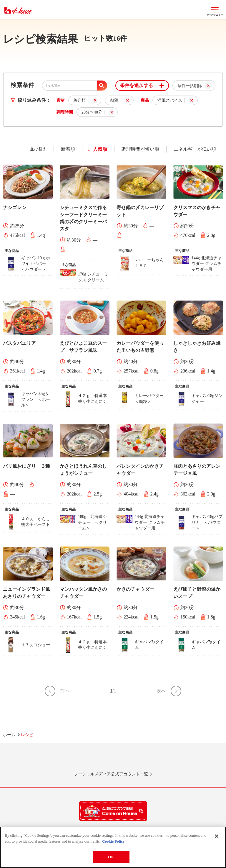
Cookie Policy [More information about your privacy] (113, 843)
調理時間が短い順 (140, 149)
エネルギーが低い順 (195, 149)
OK (111, 859)
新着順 (68, 149)
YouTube (183, 760)
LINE (43, 760)
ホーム (9, 735)
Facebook (136, 760)
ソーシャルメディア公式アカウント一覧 (111, 774)
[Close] (217, 838)
